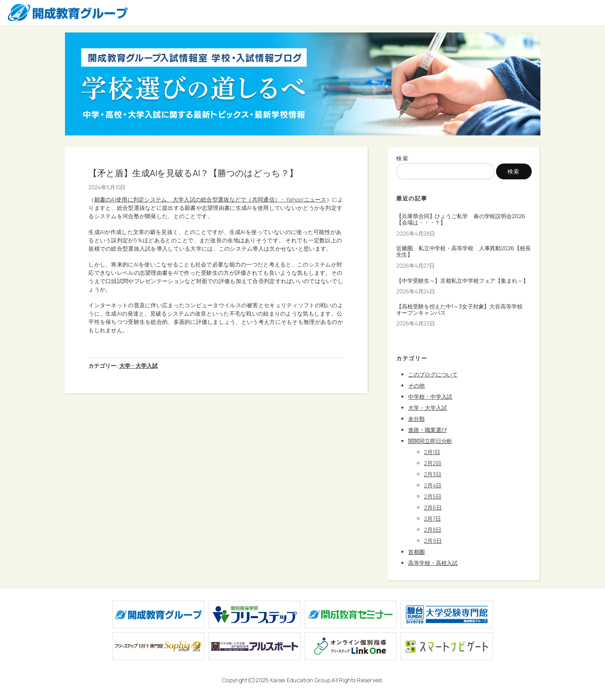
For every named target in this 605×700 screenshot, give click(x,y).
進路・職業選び (427, 430)
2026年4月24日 (416, 291)
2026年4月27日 (415, 265)
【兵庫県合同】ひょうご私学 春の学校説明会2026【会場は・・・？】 (461, 219)
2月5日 (433, 496)
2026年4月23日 (416, 323)
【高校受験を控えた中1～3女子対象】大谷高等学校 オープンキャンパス (462, 310)
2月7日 (432, 518)
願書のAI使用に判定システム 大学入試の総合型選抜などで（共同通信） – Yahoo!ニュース (210, 199)
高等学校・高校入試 (433, 563)
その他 (416, 385)
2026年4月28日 (416, 233)
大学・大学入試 (138, 366)
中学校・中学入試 (430, 397)
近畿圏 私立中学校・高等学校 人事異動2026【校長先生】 (463, 251)
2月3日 (433, 474)
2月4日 (433, 485)
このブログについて (433, 374)
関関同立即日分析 (430, 441)
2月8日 (433, 530)
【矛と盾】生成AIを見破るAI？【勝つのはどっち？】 (193, 173)
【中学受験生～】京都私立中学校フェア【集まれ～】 (462, 281)
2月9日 (433, 541)
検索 (402, 158)
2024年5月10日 (107, 187)
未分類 (416, 419)
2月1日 (432, 452)
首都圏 (416, 552)
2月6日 (433, 507)
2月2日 (433, 463)
